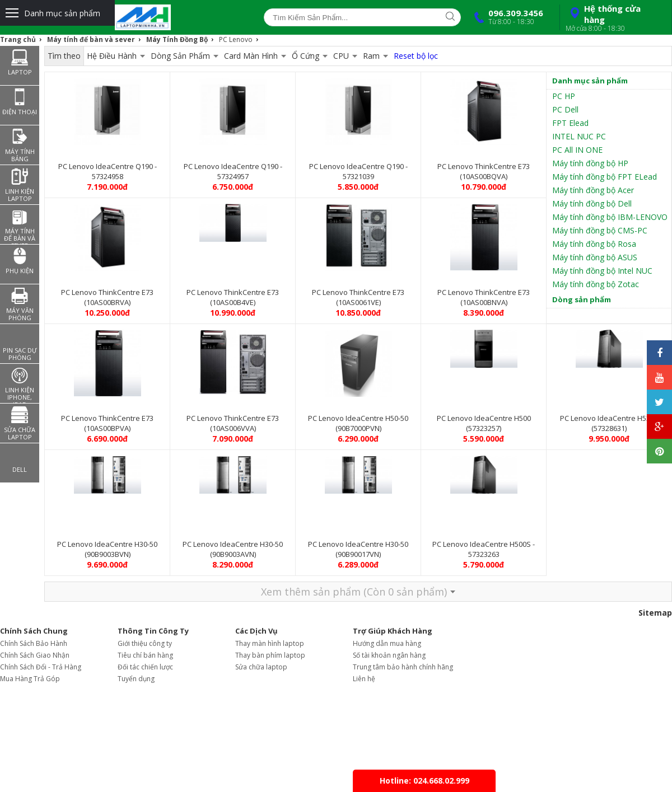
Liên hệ (364, 679)
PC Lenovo (236, 39)
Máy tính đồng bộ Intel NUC (602, 271)
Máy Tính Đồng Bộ (177, 39)
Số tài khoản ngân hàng (389, 655)
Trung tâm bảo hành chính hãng (403, 667)
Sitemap (655, 613)
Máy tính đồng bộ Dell (592, 203)
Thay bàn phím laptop (270, 655)
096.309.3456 (506, 17)
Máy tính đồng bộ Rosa (594, 244)
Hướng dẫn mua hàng (387, 643)
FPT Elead (570, 123)
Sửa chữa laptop (261, 667)
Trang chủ (18, 39)
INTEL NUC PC (579, 136)
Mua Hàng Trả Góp (30, 679)
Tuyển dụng (136, 679)
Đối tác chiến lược (145, 667)
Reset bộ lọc (416, 56)
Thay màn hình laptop (270, 643)
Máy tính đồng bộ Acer (593, 190)
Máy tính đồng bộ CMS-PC (600, 230)
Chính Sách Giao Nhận (35, 655)
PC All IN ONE (577, 150)
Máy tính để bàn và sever (91, 39)
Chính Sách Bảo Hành (34, 643)
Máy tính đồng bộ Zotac (596, 284)
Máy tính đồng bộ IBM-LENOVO (610, 217)
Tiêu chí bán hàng (145, 655)
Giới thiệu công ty (145, 643)
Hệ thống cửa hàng (614, 18)
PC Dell (565, 109)
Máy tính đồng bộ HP (590, 163)
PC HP (564, 96)
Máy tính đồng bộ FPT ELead (605, 177)
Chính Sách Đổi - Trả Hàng (41, 667)
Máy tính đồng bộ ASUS (595, 257)
